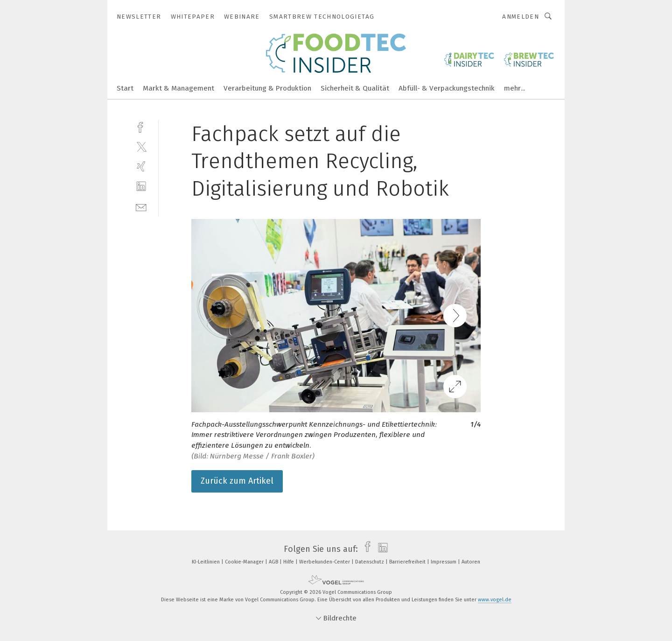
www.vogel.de (495, 600)
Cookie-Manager (245, 562)
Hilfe (289, 562)
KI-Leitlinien (206, 562)
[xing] (141, 166)
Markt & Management (178, 88)
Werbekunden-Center (325, 562)
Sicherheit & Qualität (355, 88)
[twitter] (141, 146)
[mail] (141, 207)
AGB (274, 562)
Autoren (471, 562)
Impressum (444, 562)
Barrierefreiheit (408, 562)
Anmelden (521, 17)
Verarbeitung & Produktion (267, 88)
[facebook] (141, 126)
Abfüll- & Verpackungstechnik (447, 88)
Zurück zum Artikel (237, 481)
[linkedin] (141, 187)
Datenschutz (370, 562)
